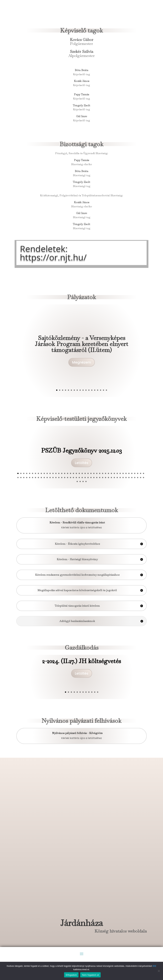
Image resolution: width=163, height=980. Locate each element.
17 (103, 390)
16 (101, 390)
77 (111, 478)
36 (120, 473)
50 (33, 478)
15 (98, 390)
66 (79, 478)
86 (138, 478)
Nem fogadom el (90, 975)
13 (92, 390)
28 (97, 473)
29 (100, 473)
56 (50, 478)
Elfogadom (71, 975)
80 (120, 478)
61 (65, 478)
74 (103, 478)
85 (135, 478)
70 (91, 478)
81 (123, 478)
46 (21, 478)
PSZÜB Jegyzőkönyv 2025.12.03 (82, 454)
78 (114, 478)
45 (18, 478)
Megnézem (82, 367)
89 (77, 481)
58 (56, 478)
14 (95, 390)
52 (38, 478)
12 (89, 390)
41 (135, 473)
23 (82, 473)
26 (91, 473)
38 (126, 473)
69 (88, 478)
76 (108, 478)
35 (117, 473)
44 (144, 473)
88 (144, 478)
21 (76, 473)
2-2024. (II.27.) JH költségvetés (81, 663)
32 (108, 473)
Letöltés (82, 466)
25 (88, 473)
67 (82, 478)
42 (138, 473)
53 (41, 478)
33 (111, 473)
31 (106, 473)
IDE (154, 966)
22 (79, 473)
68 (85, 478)
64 (73, 478)
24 (85, 473)
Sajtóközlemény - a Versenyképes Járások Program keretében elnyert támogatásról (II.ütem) (81, 348)
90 (80, 481)
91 (83, 481)
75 (106, 478)
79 (117, 478)
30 (103, 473)
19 (71, 473)
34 (114, 473)
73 (100, 478)
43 (141, 473)
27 (94, 473)
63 (71, 478)
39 (129, 473)
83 (129, 478)
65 (76, 478)
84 (132, 478)
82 (126, 478)
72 (97, 478)
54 (44, 478)
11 (86, 390)
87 (141, 478)
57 (53, 478)
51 (35, 478)
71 (94, 478)
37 (123, 473)
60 (62, 478)
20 (73, 473)
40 (132, 473)
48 (27, 478)
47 (24, 478)
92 (86, 481)
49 (30, 478)
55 (47, 478)
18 (106, 390)
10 (83, 390)
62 (68, 478)
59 (59, 478)
